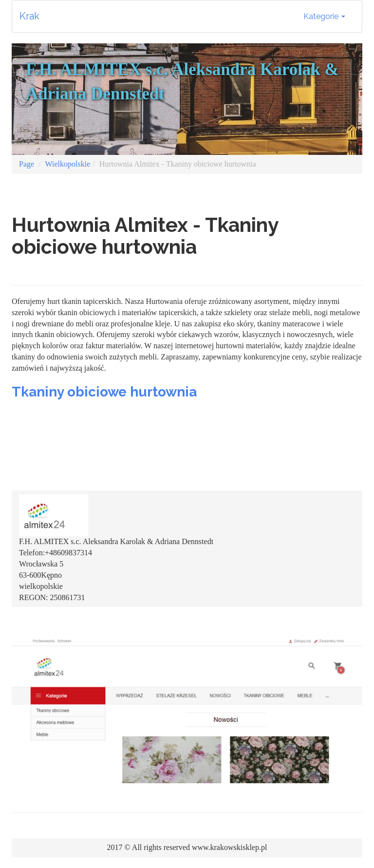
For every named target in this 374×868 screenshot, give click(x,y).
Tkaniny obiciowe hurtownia (104, 392)
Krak (29, 16)
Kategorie (324, 16)
